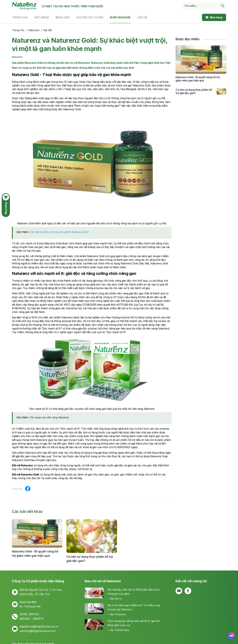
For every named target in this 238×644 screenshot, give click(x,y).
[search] (223, 6)
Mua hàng (214, 17)
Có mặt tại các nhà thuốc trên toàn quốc (73, 6)
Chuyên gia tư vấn (90, 17)
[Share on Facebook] (28, 489)
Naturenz (42, 17)
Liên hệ (142, 17)
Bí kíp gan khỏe (120, 17)
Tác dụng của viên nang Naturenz (49, 417)
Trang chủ (20, 17)
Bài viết (48, 30)
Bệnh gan (63, 17)
